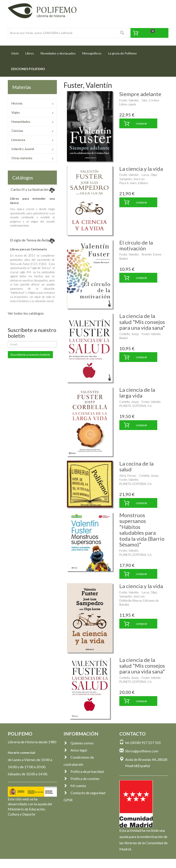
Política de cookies (82, 779)
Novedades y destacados (58, 53)
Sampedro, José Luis (132, 179)
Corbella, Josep (129, 334)
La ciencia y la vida (141, 169)
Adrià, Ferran (127, 476)
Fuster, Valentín (129, 100)
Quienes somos (79, 743)
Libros (30, 53)
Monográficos (92, 53)
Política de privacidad (84, 771)
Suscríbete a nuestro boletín (30, 355)
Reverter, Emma (151, 254)
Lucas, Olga (149, 175)
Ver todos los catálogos (26, 313)
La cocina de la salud (136, 466)
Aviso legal (75, 750)
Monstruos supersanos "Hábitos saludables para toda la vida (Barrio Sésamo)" (142, 530)
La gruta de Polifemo (122, 53)
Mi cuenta (75, 786)
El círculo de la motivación (136, 245)
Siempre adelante (140, 94)
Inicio (17, 52)
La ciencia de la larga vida (137, 393)
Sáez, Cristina (150, 100)
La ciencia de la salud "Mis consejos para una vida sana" (142, 322)
